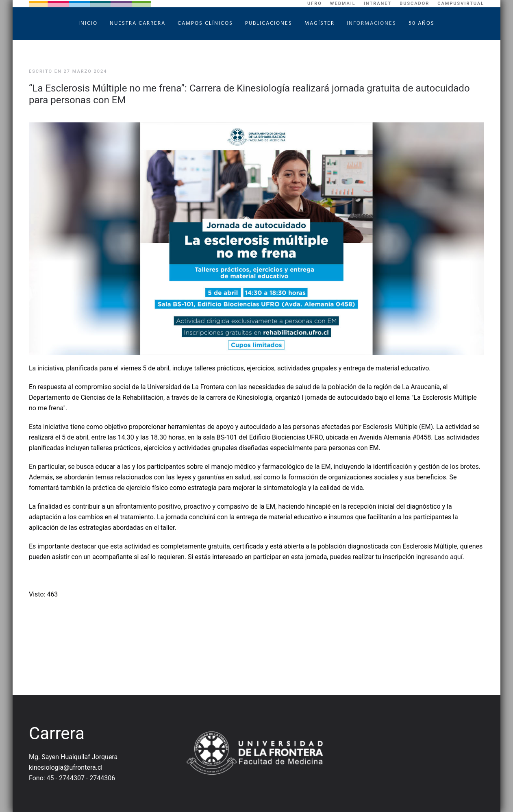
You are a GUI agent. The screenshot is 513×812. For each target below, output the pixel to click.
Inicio (88, 23)
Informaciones (372, 23)
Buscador (414, 3)
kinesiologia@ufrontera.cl (66, 767)
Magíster (320, 23)
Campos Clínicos (205, 23)
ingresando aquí (439, 557)
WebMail (343, 3)
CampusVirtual (461, 3)
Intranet (378, 3)
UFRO (315, 3)
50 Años (422, 23)
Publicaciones (269, 23)
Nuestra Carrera (138, 23)
